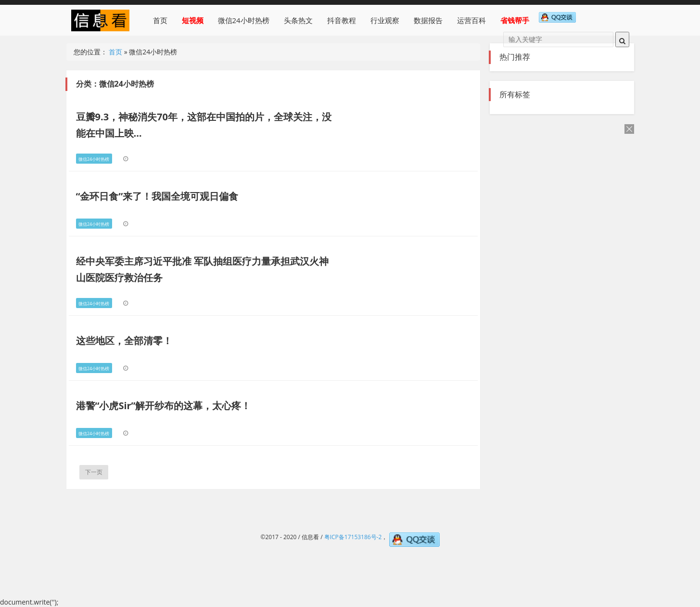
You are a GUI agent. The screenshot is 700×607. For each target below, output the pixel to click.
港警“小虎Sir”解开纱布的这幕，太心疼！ (164, 406)
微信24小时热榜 (244, 20)
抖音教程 (342, 20)
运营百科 (471, 20)
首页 (160, 20)
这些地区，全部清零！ (124, 341)
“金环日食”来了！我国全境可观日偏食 (157, 196)
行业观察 (385, 20)
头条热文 (298, 20)
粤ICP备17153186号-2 (353, 537)
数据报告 (428, 20)
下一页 (94, 472)
